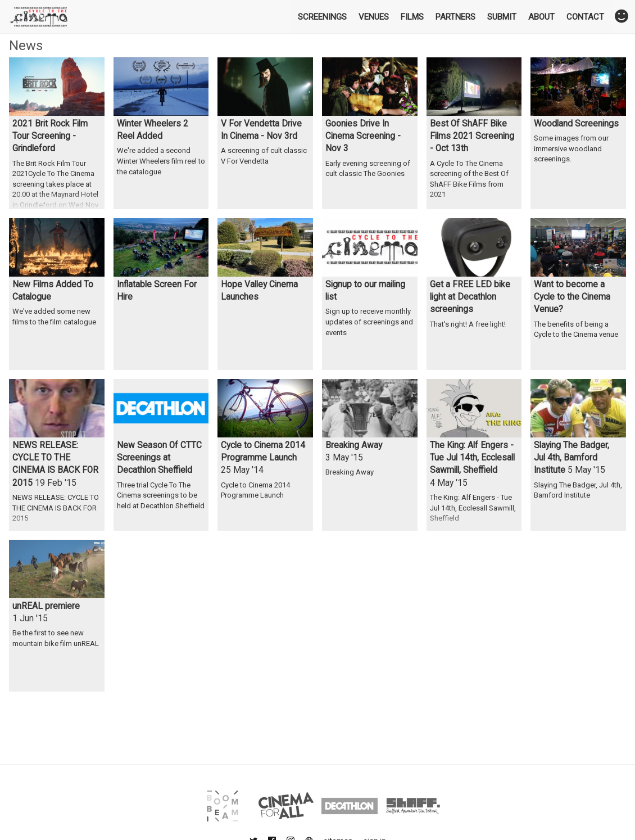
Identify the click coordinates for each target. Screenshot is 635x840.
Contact (585, 17)
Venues (374, 17)
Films (412, 17)
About (541, 17)
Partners (455, 17)
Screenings (322, 17)
